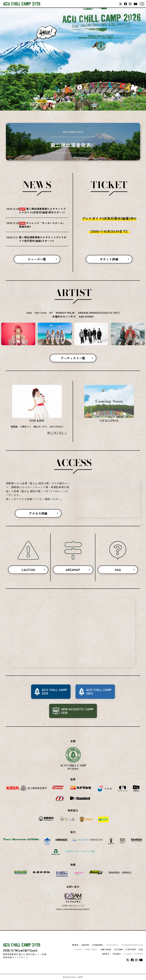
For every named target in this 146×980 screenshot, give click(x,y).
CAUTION (28, 570)
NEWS (75, 945)
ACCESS (118, 950)
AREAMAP (73, 570)
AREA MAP (106, 950)
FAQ (118, 570)
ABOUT (106, 954)
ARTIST (85, 945)
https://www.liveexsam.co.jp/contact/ (73, 909)
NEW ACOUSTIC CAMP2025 (77, 711)
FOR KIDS (98, 945)
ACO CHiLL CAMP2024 (99, 691)
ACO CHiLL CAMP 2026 (22, 4)
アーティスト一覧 (73, 358)
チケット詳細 (109, 259)
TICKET (116, 954)
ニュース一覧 (37, 259)
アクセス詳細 (38, 513)
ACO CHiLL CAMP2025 (55, 691)
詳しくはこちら (55, 432)
